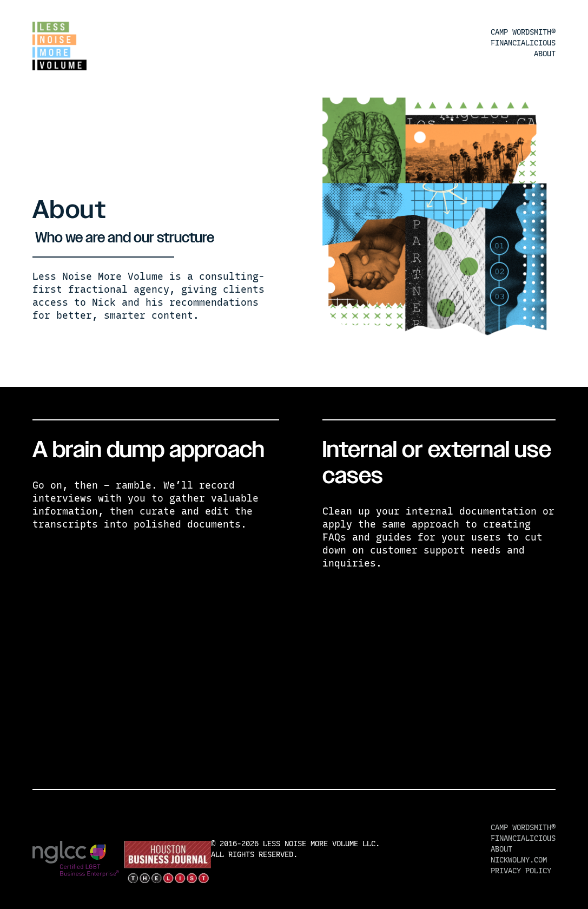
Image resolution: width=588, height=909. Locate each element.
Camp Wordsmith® (523, 32)
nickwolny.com (519, 860)
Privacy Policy (521, 871)
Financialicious (523, 43)
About (545, 54)
